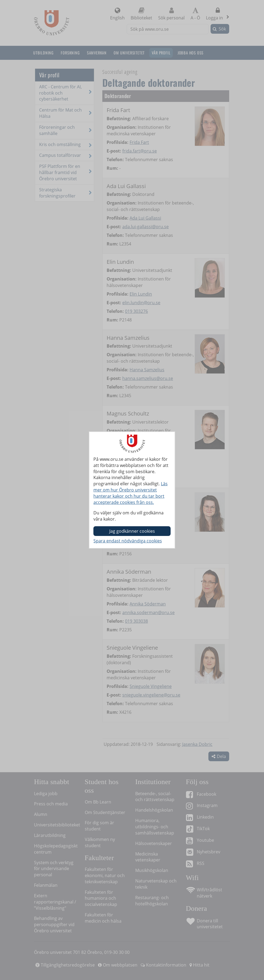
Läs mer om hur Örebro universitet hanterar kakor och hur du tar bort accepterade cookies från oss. (131, 493)
